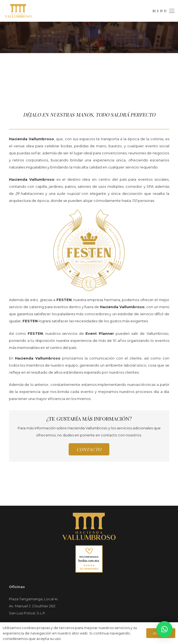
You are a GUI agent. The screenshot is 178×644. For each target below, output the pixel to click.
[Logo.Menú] (18, 11)
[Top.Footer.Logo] (89, 526)
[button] (163, 11)
